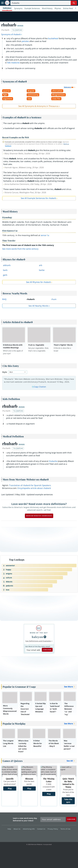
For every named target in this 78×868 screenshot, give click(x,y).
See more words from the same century (20, 249)
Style (5, 372)
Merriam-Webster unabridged (39, 516)
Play (10, 788)
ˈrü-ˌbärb (17, 30)
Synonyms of (12, 34)
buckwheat (53, 38)
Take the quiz (68, 801)
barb (5, 270)
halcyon (37, 637)
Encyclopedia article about (34, 488)
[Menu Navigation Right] (76, 8)
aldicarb (7, 265)
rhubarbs (53, 461)
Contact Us (42, 829)
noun (20, 25)
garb (5, 275)
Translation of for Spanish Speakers (30, 485)
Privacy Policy (53, 829)
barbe (42, 270)
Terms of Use (65, 829)
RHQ (4, 299)
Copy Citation (39, 387)
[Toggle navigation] (2, 3)
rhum (54, 299)
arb (41, 265)
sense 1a (45, 235)
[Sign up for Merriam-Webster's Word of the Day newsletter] (53, 819)
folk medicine (13, 63)
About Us (18, 829)
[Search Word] (74, 3)
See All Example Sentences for (38, 198)
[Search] (44, 3)
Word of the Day (39, 633)
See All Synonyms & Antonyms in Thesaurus (38, 106)
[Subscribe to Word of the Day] (33, 650)
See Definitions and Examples (38, 641)
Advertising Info (29, 829)
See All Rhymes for (38, 282)
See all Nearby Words (38, 306)
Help (10, 829)
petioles (25, 41)
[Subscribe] (71, 819)
